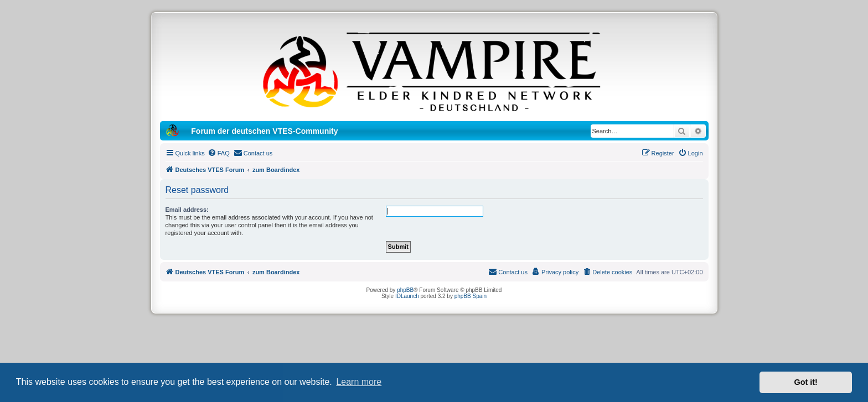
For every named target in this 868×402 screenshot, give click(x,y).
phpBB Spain (471, 296)
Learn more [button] (359, 382)
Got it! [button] (806, 382)
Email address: (187, 210)
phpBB (405, 290)
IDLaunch (407, 296)
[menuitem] (219, 153)
